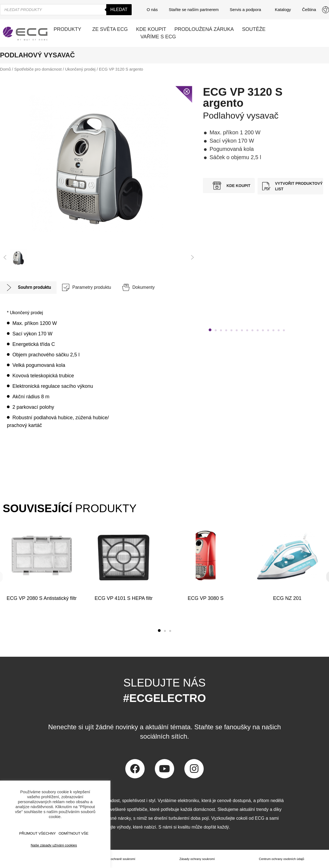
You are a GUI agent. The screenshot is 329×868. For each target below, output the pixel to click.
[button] (5, 257)
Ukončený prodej (80, 69)
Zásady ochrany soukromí (197, 859)
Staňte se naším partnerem (194, 10)
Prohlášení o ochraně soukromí (113, 859)
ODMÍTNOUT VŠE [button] (73, 833)
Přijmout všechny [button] (38, 833)
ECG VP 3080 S (206, 598)
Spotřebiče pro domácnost (38, 69)
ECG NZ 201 (287, 598)
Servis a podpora (247, 10)
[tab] (28, 288)
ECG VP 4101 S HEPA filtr (123, 598)
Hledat (119, 10)
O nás (152, 10)
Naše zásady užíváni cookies (54, 845)
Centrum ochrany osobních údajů (281, 859)
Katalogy (283, 10)
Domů (5, 69)
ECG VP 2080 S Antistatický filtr (42, 598)
